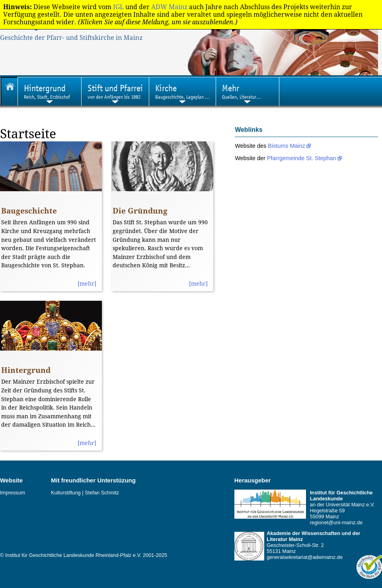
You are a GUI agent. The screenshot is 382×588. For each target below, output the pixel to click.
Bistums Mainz (286, 146)
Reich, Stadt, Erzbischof (47, 91)
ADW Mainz (169, 7)
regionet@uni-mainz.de (336, 522)
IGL (118, 7)
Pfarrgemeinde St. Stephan (302, 158)
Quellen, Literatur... (242, 91)
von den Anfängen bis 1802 (115, 91)
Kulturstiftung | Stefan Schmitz (85, 493)
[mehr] (87, 284)
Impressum (13, 493)
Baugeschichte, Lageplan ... (182, 91)
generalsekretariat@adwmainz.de (305, 557)
